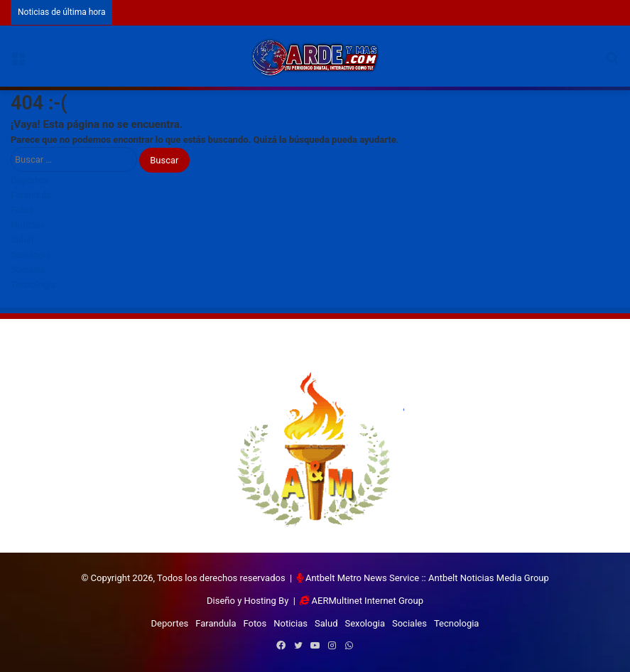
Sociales (28, 270)
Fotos (22, 210)
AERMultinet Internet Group (368, 601)
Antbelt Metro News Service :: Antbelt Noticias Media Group (427, 578)
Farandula (31, 195)
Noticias (28, 225)
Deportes (29, 180)
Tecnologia (33, 284)
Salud (22, 240)
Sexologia (31, 255)
